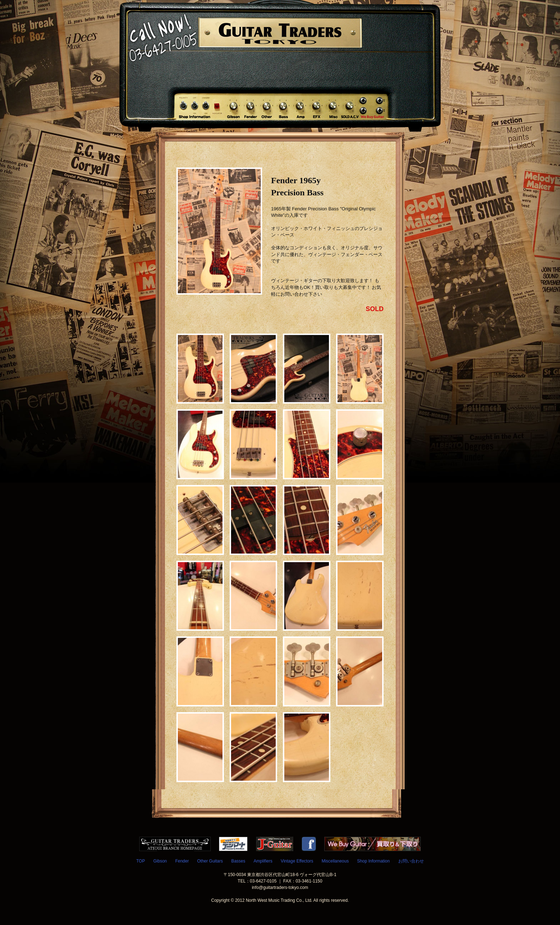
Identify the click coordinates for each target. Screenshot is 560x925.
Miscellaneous (335, 861)
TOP (140, 861)
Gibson (160, 861)
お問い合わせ (411, 861)
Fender (182, 861)
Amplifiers (263, 861)
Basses (238, 861)
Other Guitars (210, 861)
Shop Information (373, 861)
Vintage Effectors (297, 861)
